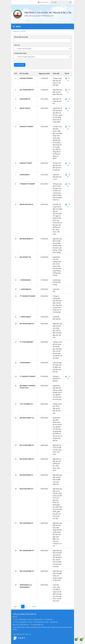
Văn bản (23, 31)
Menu (17, 27)
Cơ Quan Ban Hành (20, 53)
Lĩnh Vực (17, 45)
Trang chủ (16, 31)
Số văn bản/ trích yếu (21, 37)
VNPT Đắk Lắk (26, 634)
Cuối (34, 607)
